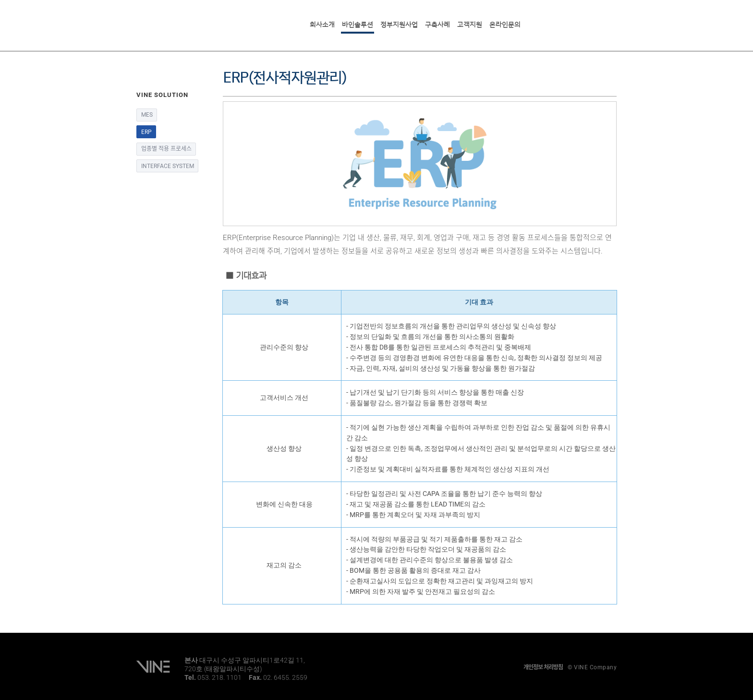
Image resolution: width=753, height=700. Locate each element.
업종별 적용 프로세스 (166, 149)
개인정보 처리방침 (543, 667)
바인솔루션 (358, 24)
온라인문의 (505, 24)
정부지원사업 (399, 24)
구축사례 (437, 24)
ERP (146, 132)
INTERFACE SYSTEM (168, 166)
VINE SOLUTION (174, 24)
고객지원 (470, 24)
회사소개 (322, 24)
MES (147, 115)
